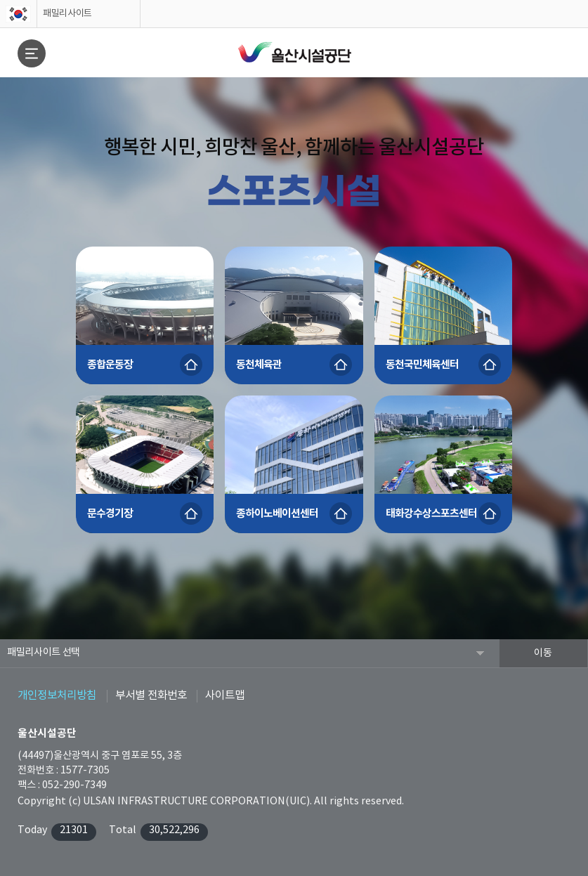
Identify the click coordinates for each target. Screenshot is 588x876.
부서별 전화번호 (151, 695)
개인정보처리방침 (57, 695)
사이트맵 (225, 695)
